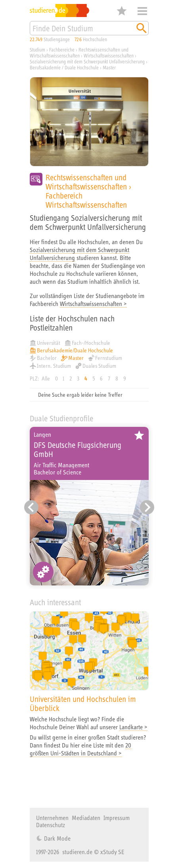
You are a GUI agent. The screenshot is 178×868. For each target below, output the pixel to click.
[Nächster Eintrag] (147, 507)
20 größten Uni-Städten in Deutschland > (80, 749)
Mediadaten (86, 818)
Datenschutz (51, 825)
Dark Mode (56, 838)
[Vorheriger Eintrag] (31, 507)
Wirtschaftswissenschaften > (93, 304)
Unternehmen (52, 818)
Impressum (117, 818)
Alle (46, 379)
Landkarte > (133, 727)
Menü (142, 11)
